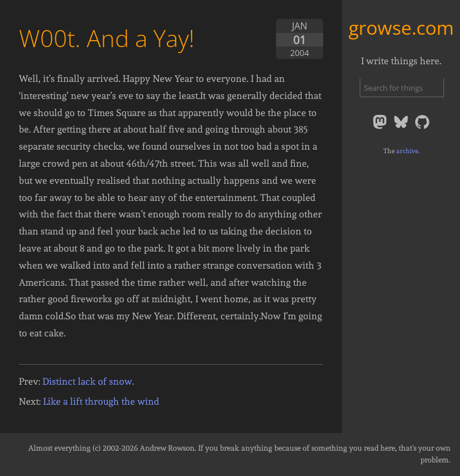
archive (407, 151)
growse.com (401, 27)
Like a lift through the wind (101, 401)
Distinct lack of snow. (88, 381)
